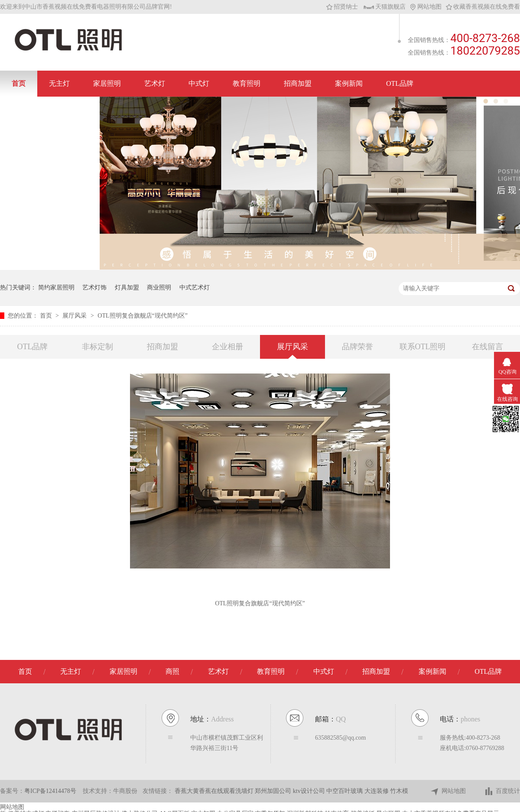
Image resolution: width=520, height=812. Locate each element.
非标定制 (97, 347)
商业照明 (159, 287)
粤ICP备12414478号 (50, 791)
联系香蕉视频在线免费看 (50, 109)
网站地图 (426, 7)
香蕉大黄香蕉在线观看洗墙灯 (215, 791)
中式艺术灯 (195, 287)
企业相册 (227, 347)
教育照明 (247, 83)
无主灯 (59, 83)
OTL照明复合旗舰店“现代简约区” (143, 316)
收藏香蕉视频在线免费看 (483, 7)
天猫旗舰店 (385, 7)
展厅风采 (75, 316)
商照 (172, 671)
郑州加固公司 (274, 791)
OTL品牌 (400, 83)
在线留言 (487, 347)
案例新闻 (349, 83)
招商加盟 (298, 83)
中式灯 (199, 83)
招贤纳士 (342, 7)
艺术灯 (155, 83)
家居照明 (107, 83)
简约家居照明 (56, 287)
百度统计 (502, 791)
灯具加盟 (127, 287)
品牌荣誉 (357, 347)
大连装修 (377, 791)
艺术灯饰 (94, 287)
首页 (19, 83)
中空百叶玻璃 (345, 791)
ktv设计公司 (310, 791)
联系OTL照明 (423, 347)
